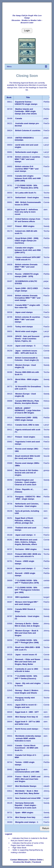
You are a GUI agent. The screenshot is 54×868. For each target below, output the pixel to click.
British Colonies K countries (28, 130)
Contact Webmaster (19, 860)
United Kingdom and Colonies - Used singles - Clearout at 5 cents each (26, 482)
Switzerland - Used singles (27, 197)
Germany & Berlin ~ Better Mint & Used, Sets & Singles (27, 625)
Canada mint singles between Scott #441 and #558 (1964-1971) (28, 250)
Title (28, 97)
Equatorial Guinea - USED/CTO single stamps (26, 103)
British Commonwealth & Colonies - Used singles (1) (27, 359)
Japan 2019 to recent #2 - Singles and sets (26, 706)
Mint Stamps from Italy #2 (27, 717)
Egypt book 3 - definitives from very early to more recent (26, 212)
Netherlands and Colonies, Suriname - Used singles (27, 505)
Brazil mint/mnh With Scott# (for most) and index (27, 457)
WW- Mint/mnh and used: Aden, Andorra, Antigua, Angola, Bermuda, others (26, 542)
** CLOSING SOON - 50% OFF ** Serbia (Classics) (26, 677)
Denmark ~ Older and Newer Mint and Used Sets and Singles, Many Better (27, 662)
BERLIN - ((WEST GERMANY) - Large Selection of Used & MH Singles (28, 411)
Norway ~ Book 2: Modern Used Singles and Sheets (26, 692)
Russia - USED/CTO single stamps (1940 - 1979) (27, 275)
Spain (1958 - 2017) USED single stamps (26, 289)
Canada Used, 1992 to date (27, 425)
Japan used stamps (24, 312)
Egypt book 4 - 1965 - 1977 (27, 712)
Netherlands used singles (27, 152)
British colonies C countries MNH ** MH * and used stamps (27, 159)
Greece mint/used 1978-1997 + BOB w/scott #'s (28, 258)
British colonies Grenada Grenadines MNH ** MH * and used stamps (28, 298)
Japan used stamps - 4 (25, 535)
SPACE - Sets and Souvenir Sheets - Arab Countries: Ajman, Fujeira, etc (27, 339)
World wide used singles (26, 331)
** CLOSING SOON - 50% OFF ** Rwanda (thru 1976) (26, 187)
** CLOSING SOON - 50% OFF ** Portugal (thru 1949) (27, 641)
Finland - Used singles (25, 437)
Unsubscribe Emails (22, 862)
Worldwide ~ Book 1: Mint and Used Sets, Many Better (27, 792)
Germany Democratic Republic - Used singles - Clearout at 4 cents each (26, 805)
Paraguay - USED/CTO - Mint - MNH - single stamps (28, 498)
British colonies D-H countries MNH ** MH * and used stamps (27, 169)
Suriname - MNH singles (26, 549)
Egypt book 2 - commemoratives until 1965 (27, 771)
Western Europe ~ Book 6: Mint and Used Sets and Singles (27, 633)
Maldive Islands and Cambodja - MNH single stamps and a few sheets (26, 111)
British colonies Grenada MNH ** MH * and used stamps (26, 267)
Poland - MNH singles (25, 226)
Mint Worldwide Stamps (26, 786)
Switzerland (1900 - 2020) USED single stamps (26, 419)
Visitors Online (36, 860)
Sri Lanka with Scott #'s (26, 193)
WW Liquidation (22, 597)
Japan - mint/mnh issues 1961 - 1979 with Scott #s (26, 352)
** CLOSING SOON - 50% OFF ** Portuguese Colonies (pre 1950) (27, 590)
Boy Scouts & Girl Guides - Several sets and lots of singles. (27, 473)
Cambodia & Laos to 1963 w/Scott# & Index (26, 670)
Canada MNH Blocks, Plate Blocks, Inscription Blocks (27, 402)
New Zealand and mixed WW (28, 798)
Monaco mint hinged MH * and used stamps (26, 603)
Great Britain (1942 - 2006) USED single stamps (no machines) (26, 241)
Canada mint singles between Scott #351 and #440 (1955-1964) (28, 178)
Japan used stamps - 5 (25, 346)
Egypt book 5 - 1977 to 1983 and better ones (27, 723)
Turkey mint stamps (24, 327)
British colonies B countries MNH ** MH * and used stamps (27, 319)
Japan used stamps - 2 (25, 568)
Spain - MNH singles (24, 813)
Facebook (37, 862)
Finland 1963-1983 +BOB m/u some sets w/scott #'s (28, 555)
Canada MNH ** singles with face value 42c (27, 306)
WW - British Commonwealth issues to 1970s (28, 203)
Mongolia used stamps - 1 (27, 822)
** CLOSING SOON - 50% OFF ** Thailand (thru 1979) (27, 582)
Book (9, 97)
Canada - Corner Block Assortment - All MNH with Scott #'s (26, 748)
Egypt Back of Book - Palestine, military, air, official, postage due (24, 520)
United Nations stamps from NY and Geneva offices (27, 220)
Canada (19, 118)
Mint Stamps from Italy (25, 817)
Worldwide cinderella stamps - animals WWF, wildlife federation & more (28, 738)
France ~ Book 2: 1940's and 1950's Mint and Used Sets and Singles (28, 779)
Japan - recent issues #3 (26, 655)
